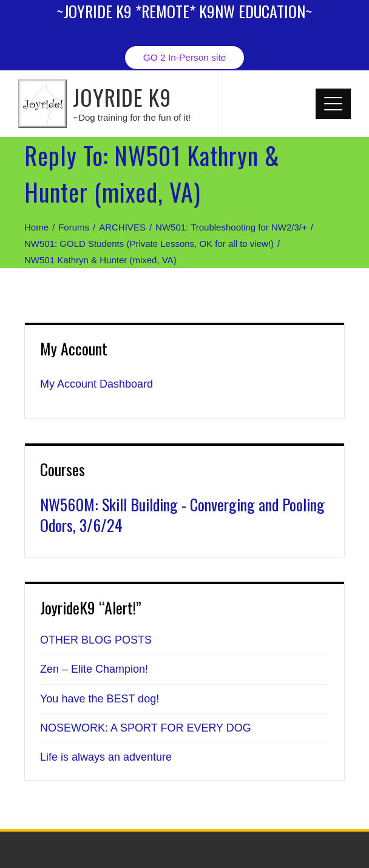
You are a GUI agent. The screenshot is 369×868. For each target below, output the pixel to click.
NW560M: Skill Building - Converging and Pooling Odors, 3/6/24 (182, 515)
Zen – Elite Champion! (94, 669)
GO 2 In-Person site (185, 57)
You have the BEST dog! (100, 699)
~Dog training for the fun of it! (132, 117)
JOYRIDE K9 (122, 97)
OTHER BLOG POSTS (96, 640)
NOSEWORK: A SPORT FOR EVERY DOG (146, 728)
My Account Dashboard (96, 384)
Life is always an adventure (106, 757)
